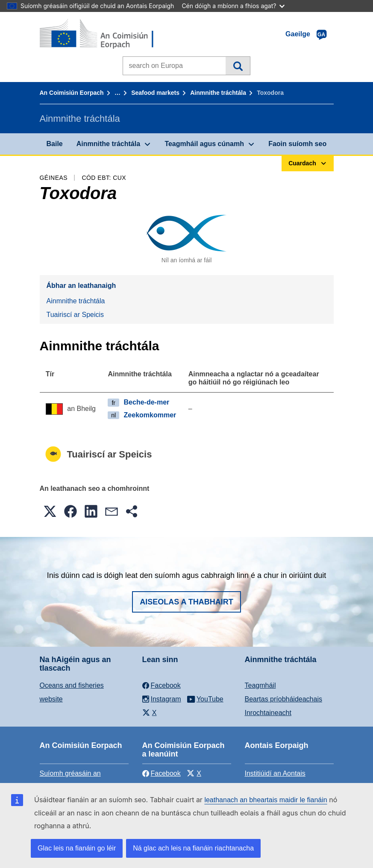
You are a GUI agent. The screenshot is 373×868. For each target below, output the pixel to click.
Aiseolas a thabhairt (186, 602)
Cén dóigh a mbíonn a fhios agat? (233, 6)
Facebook (162, 773)
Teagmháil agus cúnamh (204, 144)
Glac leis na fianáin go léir (77, 848)
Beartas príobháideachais (283, 699)
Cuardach (238, 66)
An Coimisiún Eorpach (72, 93)
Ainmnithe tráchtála (218, 93)
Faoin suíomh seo (297, 144)
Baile (55, 144)
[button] (50, 511)
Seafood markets (155, 93)
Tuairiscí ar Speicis (75, 315)
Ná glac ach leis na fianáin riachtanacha (193, 848)
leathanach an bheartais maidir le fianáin (266, 800)
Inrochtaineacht (268, 713)
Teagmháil (260, 685)
